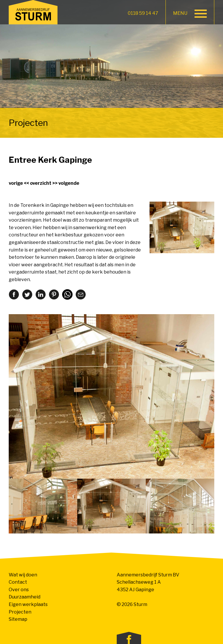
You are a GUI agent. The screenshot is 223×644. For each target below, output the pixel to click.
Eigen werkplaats (28, 604)
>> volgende (66, 183)
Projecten (20, 612)
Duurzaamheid (25, 597)
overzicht (41, 183)
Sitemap (18, 619)
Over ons (19, 590)
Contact (18, 582)
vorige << (19, 183)
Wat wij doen (23, 575)
